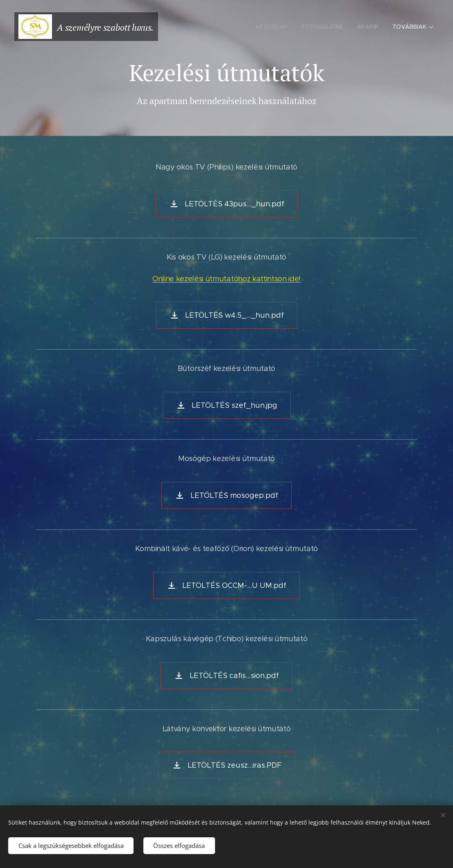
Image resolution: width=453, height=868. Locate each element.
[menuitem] (272, 27)
